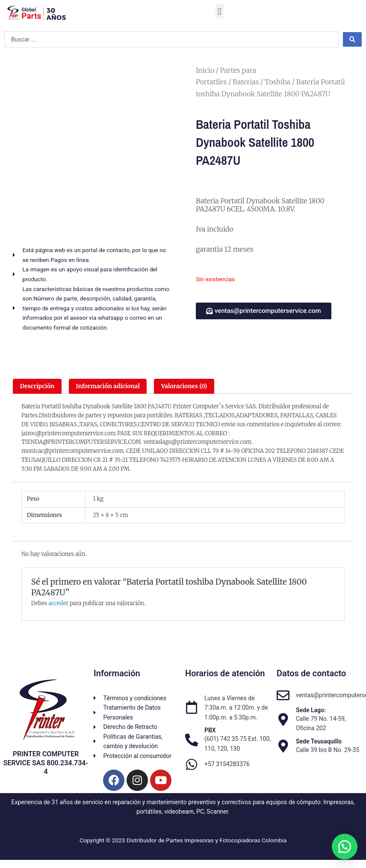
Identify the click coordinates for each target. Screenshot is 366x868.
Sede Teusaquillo (319, 741)
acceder (58, 603)
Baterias (246, 82)
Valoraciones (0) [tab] (184, 386)
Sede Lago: (311, 710)
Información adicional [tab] (108, 386)
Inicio (205, 70)
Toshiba (277, 82)
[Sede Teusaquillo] (283, 746)
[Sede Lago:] (283, 719)
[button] (220, 11)
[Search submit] (352, 39)
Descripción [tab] (37, 386)
